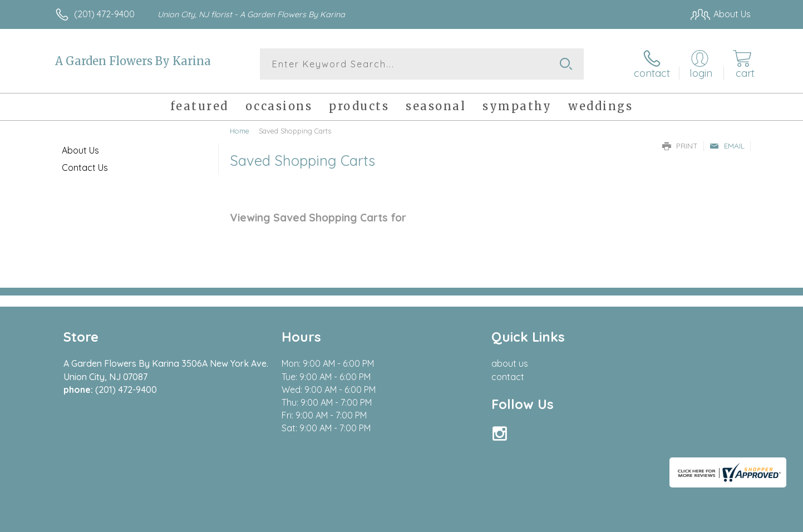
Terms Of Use (507, 520)
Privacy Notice (573, 520)
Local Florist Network (652, 520)
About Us (80, 150)
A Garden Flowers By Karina (133, 61)
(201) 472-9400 (104, 14)
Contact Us (85, 168)
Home (240, 131)
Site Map (721, 520)
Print (680, 146)
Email (727, 146)
